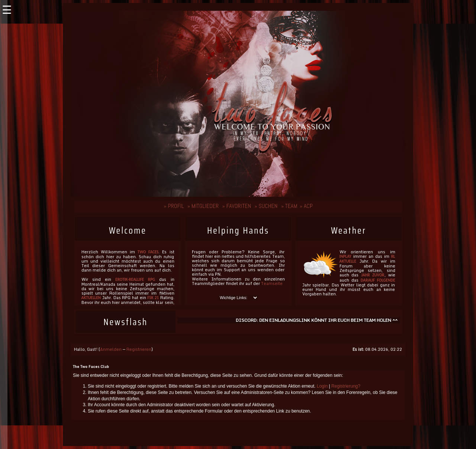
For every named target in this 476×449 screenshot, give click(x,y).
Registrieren (139, 349)
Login (322, 386)
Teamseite (272, 283)
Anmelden (111, 349)
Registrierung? (346, 386)
